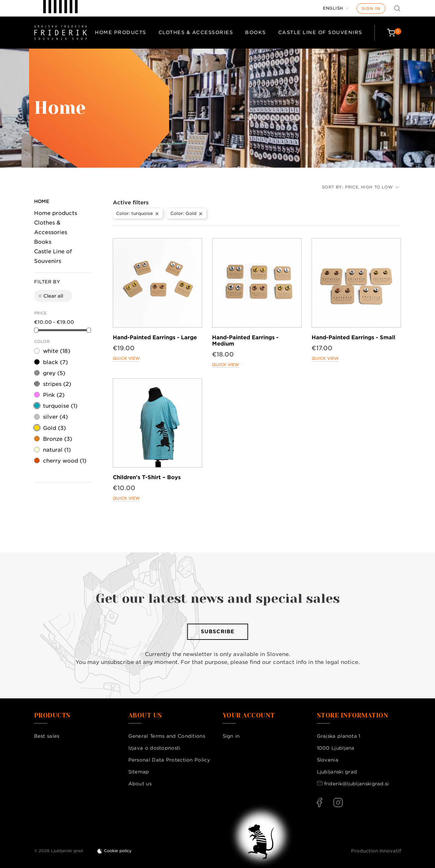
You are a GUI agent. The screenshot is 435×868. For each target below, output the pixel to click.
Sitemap (139, 772)
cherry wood (65, 461)
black (55, 362)
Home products (121, 32)
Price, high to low (372, 187)
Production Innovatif (376, 851)
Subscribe (218, 632)
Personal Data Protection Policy (169, 760)
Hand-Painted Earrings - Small (353, 337)
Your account (249, 716)
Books (256, 32)
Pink (54, 395)
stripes (57, 384)
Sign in (371, 8)
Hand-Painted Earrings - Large (155, 337)
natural (57, 450)
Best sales (47, 736)
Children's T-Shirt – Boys (147, 477)
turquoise (60, 406)
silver (55, 417)
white (57, 351)
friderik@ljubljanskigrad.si (357, 784)
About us (140, 784)
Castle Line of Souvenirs (320, 32)
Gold (54, 428)
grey (54, 373)
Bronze (58, 439)
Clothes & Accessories (196, 32)
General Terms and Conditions (167, 736)
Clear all (50, 296)
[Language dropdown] (336, 8)
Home (42, 201)
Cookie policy (118, 851)
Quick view (126, 358)
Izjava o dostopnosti (154, 748)
